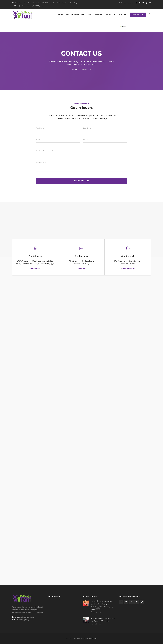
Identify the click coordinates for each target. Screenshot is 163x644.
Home (75, 70)
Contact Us (138, 15)
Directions (35, 268)
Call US (81, 268)
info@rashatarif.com (22, 6)
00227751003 (38, 6)
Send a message (128, 268)
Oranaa (94, 639)
